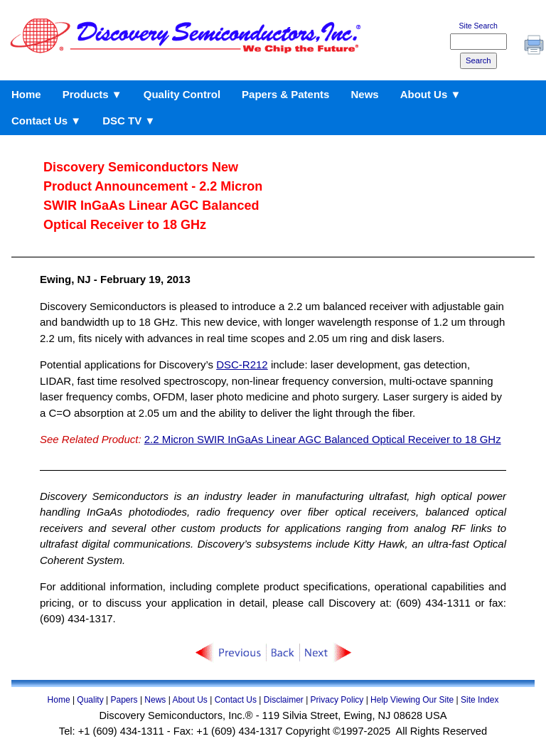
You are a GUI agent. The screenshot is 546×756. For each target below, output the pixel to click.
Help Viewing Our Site (412, 700)
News (364, 94)
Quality (90, 700)
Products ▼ (92, 94)
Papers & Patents (285, 94)
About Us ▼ (431, 94)
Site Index (480, 700)
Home (26, 94)
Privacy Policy (337, 700)
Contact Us (236, 700)
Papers (124, 700)
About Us (189, 700)
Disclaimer (284, 700)
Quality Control (182, 94)
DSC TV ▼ (129, 121)
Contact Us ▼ (46, 121)
